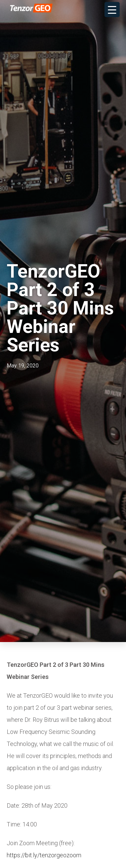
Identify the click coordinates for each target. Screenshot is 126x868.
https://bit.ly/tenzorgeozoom (44, 856)
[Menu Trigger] (112, 10)
